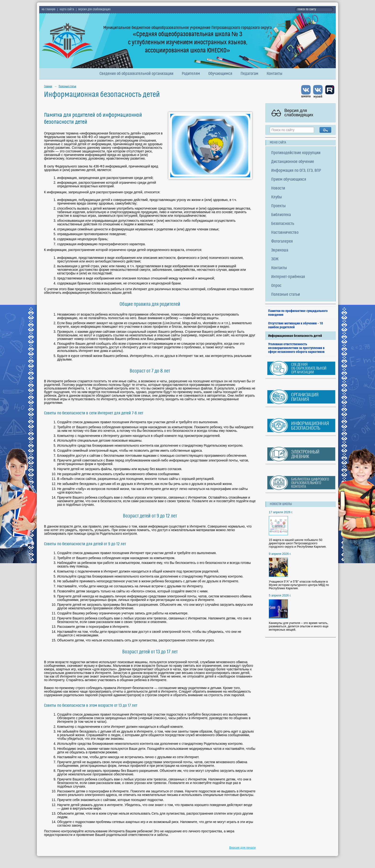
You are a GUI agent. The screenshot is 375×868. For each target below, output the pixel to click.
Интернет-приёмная (288, 277)
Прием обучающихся (289, 180)
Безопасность (283, 224)
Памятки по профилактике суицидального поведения (298, 313)
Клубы (277, 197)
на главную (49, 10)
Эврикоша (280, 250)
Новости (278, 188)
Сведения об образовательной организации (136, 74)
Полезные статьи (67, 87)
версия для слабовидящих (94, 10)
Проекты (278, 206)
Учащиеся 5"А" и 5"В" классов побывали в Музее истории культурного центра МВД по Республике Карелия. (299, 585)
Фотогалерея (282, 242)
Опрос (276, 286)
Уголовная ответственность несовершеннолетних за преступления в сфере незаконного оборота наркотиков (296, 348)
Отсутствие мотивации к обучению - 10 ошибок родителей (295, 325)
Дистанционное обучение (293, 162)
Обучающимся (220, 74)
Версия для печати (243, 848)
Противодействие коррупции (296, 153)
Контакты (275, 74)
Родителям (191, 74)
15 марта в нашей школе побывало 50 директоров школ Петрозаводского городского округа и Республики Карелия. (298, 543)
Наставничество (285, 233)
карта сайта (67, 10)
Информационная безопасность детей (295, 336)
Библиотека (281, 215)
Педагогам (249, 74)
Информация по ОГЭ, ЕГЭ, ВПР (296, 171)
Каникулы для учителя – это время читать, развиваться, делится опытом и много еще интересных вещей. (299, 626)
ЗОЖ (275, 259)
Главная (48, 87)
